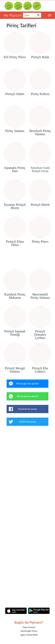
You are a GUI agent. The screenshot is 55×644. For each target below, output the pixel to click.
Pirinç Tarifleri (21, 26)
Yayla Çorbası (29, 627)
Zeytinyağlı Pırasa (29, 631)
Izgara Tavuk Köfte (29, 635)
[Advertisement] (27, 260)
